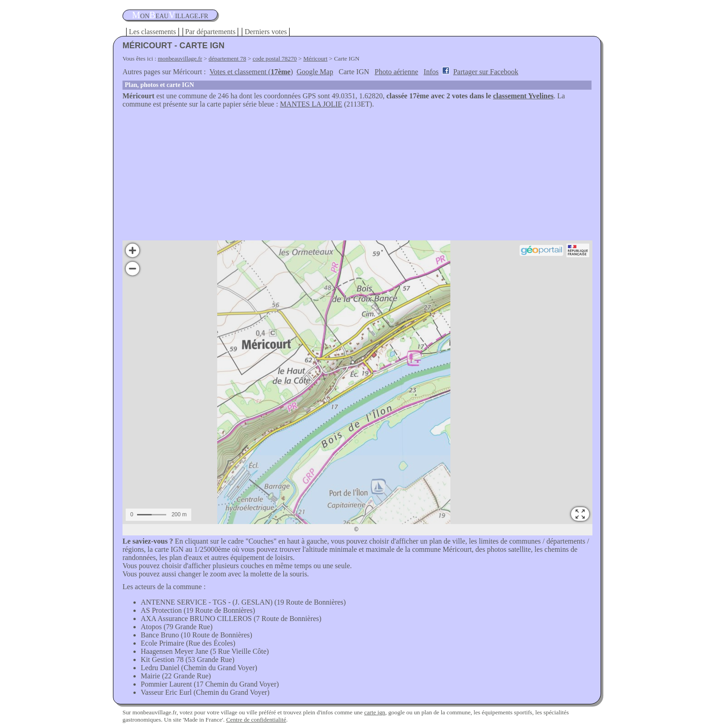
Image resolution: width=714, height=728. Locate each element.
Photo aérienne (397, 72)
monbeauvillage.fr (180, 59)
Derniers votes (266, 32)
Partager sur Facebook (486, 72)
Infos (431, 72)
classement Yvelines (523, 96)
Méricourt (315, 59)
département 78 (227, 59)
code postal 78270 (275, 59)
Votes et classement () (251, 72)
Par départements (211, 32)
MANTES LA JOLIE (311, 104)
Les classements (153, 32)
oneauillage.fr (170, 15)
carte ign (375, 712)
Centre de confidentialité (256, 720)
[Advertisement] (357, 177)
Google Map (315, 72)
